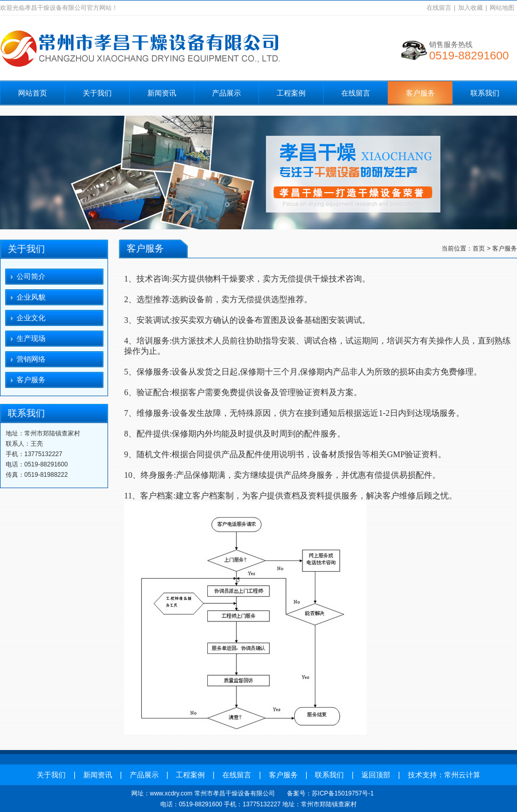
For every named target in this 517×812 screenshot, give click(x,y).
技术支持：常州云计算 (444, 775)
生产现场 (31, 338)
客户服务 (420, 93)
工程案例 (291, 93)
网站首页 (33, 93)
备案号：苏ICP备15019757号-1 (330, 793)
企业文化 (31, 318)
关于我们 (97, 93)
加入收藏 (470, 8)
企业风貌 (31, 297)
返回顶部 (376, 775)
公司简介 (31, 276)
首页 (479, 248)
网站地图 (502, 8)
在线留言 (439, 8)
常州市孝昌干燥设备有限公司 (235, 793)
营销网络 (31, 359)
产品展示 (226, 93)
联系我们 (485, 93)
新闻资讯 (162, 93)
